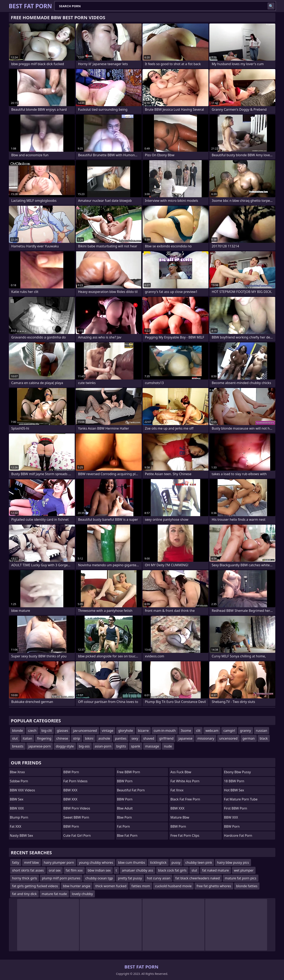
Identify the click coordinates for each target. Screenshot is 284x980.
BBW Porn (71, 772)
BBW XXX (17, 808)
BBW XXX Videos (22, 790)
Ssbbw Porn (19, 781)
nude (168, 746)
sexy (135, 738)
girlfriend (166, 738)
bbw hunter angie (77, 886)
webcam (212, 731)
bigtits (121, 746)
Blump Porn (19, 817)
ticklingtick (158, 862)
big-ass (84, 746)
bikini (89, 738)
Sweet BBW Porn (76, 817)
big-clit (47, 731)
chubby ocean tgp (99, 878)
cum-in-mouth (165, 731)
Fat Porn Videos (75, 781)
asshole (104, 738)
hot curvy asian (159, 878)
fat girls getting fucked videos (35, 886)
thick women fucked (111, 886)
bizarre (143, 731)
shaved (149, 738)
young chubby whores (96, 862)
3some (186, 731)
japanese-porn (40, 746)
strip (77, 738)
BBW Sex (17, 799)
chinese (62, 738)
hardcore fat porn (238, 835)
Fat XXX (16, 826)
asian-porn (103, 746)
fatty (16, 862)
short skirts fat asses (28, 870)
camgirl (229, 731)
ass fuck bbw (181, 772)
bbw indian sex (99, 870)
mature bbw (180, 817)
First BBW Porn (236, 808)
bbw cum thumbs (132, 862)
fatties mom (141, 886)
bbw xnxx (17, 772)
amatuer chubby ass (138, 870)
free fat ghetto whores (214, 886)
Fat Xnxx (177, 790)
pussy (176, 862)
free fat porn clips (185, 835)
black (264, 738)
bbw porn (124, 817)
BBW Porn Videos (77, 808)
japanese (185, 738)
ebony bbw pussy (237, 772)
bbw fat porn (127, 835)
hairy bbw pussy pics (233, 862)
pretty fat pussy (130, 878)
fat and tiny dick (25, 894)
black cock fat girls (172, 870)
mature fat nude (54, 894)
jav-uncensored (85, 731)
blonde (18, 731)
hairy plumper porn (59, 862)
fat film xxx (74, 870)
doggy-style (65, 746)
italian (27, 738)
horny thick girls (25, 878)
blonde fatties (247, 886)
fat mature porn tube (241, 799)
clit (198, 731)
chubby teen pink (199, 862)
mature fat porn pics (241, 878)
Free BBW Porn (129, 772)
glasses (62, 731)
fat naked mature (216, 870)
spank (136, 746)
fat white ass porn (185, 781)
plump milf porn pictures (61, 878)
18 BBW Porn (234, 781)
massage (152, 746)
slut (15, 738)
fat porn (123, 826)
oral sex (55, 870)
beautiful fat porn (131, 790)
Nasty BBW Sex (22, 835)
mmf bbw (32, 862)
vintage (108, 731)
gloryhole (126, 731)
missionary (206, 738)
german (249, 738)
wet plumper (244, 870)
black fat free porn (185, 799)
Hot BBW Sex (234, 790)
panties (121, 738)
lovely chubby (82, 894)
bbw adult (125, 808)
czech (32, 731)
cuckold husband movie (173, 886)
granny (246, 731)
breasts (18, 746)
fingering (44, 738)
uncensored (228, 738)
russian (262, 731)
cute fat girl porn (77, 835)
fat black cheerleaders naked (198, 878)
